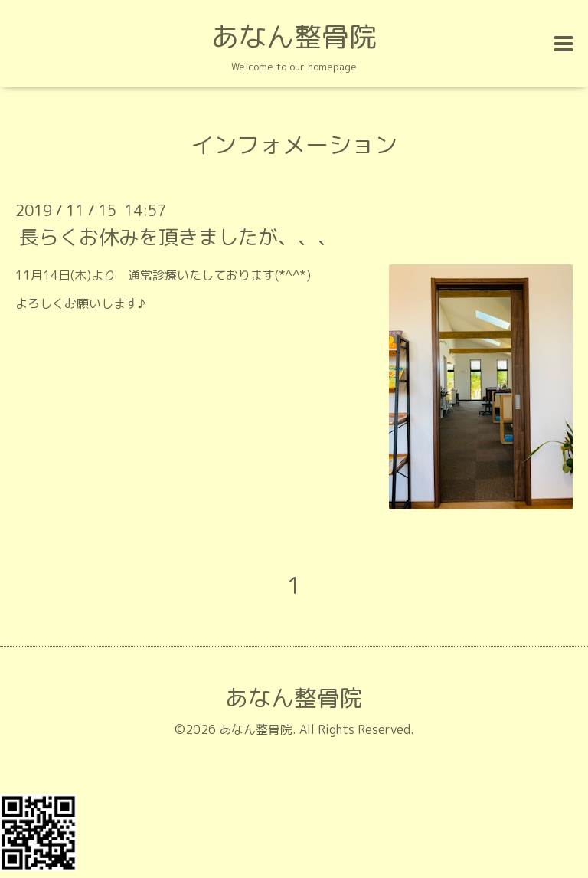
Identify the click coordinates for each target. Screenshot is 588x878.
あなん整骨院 (294, 36)
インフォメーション (294, 145)
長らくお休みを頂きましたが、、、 (178, 237)
